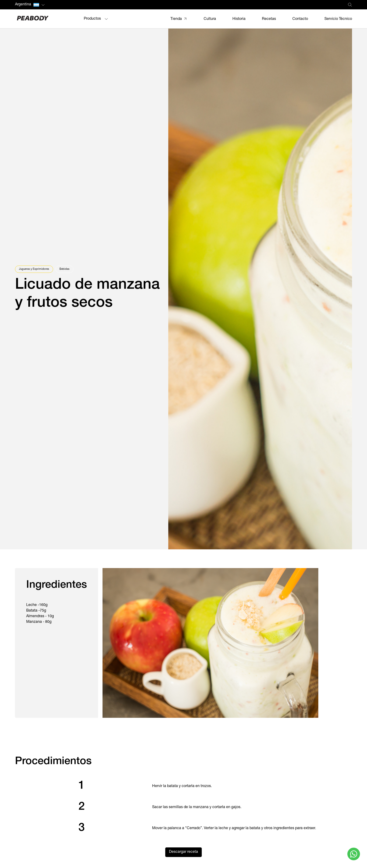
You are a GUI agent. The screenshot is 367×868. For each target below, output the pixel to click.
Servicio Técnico (338, 19)
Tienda (176, 19)
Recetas (269, 19)
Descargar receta (183, 852)
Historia (239, 19)
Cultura (210, 19)
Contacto (300, 19)
